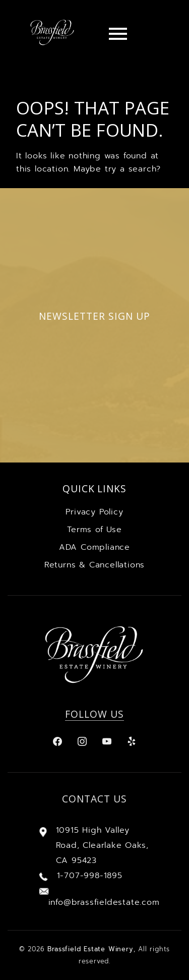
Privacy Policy (94, 512)
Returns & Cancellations (94, 565)
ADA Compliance (94, 547)
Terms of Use (94, 530)
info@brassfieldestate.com (104, 902)
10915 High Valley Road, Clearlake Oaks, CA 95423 (102, 845)
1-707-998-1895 (90, 876)
